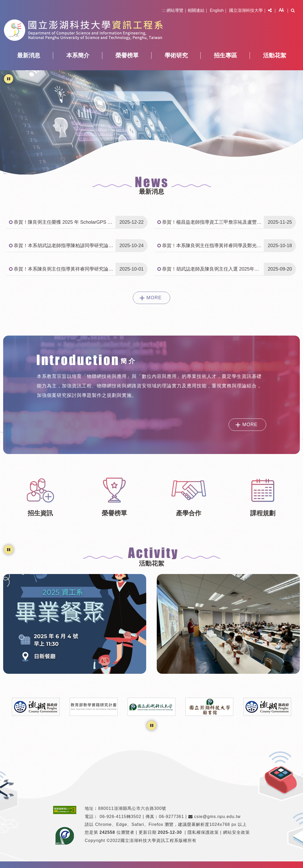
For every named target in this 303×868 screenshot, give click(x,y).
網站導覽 (175, 10)
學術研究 (176, 55)
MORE (154, 298)
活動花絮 (275, 55)
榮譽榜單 (127, 55)
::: (164, 10)
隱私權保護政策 (203, 832)
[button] (270, 11)
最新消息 (29, 55)
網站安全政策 (236, 832)
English (217, 10)
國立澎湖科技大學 (246, 10)
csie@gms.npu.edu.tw (214, 817)
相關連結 (196, 10)
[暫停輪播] (9, 79)
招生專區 (225, 55)
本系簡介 (78, 55)
